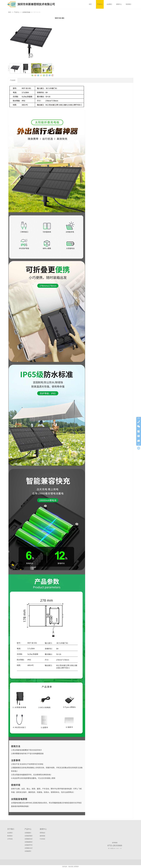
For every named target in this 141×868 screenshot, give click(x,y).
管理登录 (76, 867)
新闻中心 (43, 829)
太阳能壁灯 (28, 851)
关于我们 (11, 829)
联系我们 (10, 836)
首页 (10, 12)
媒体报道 (42, 836)
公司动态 (10, 839)
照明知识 (42, 833)
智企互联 (71, 867)
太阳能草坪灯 (29, 845)
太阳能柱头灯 (29, 848)
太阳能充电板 (26, 12)
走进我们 (10, 833)
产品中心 (17, 12)
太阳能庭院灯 (29, 842)
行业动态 (42, 839)
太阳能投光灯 (29, 839)
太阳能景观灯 (29, 836)
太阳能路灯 (28, 833)
